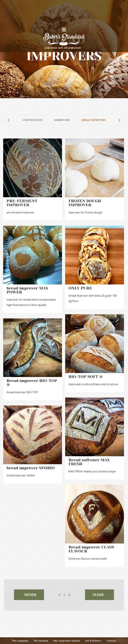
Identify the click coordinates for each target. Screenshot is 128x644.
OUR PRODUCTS (32, 120)
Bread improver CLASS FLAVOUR (91, 549)
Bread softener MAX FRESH (89, 462)
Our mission (41, 641)
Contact (111, 641)
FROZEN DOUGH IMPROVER (85, 203)
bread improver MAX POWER (27, 290)
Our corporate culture (67, 641)
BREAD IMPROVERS (94, 120)
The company (20, 641)
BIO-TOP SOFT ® (86, 377)
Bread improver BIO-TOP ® (32, 383)
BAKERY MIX (62, 120)
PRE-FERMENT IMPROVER (22, 203)
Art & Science (93, 641)
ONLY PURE (80, 288)
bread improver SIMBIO (31, 468)
